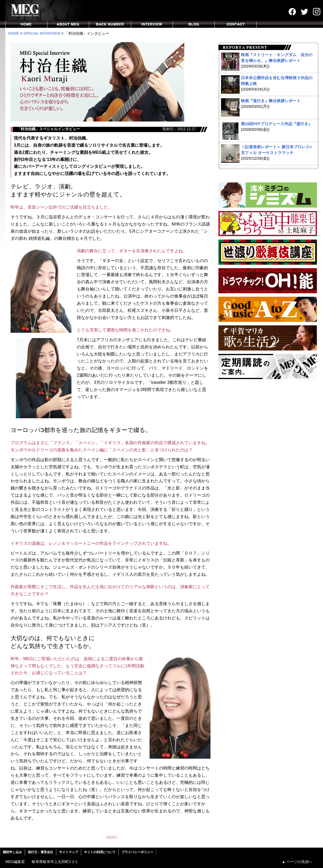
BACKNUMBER (110, 24)
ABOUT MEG (68, 24)
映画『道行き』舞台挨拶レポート (271, 101)
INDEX (112, 837)
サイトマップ (69, 852)
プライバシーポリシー (137, 852)
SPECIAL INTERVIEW (42, 33)
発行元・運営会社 (41, 852)
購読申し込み (12, 852)
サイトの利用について (100, 852)
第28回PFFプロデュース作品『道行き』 (277, 124)
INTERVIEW (152, 24)
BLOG (194, 24)
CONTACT (236, 24)
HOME (26, 24)
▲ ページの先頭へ (297, 862)
